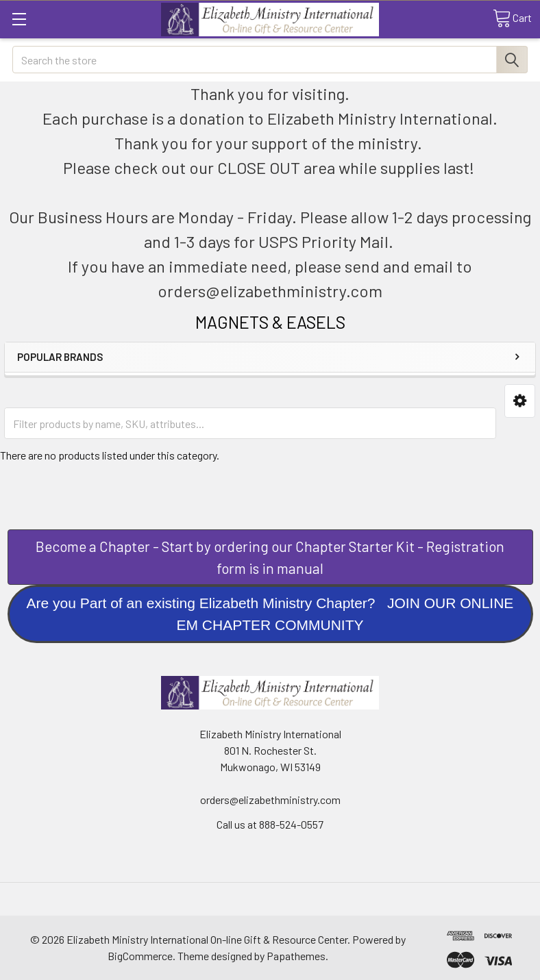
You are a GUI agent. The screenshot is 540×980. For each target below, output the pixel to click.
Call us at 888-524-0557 (270, 824)
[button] (520, 401)
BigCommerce (140, 956)
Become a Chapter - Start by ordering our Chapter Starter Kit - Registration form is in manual (270, 557)
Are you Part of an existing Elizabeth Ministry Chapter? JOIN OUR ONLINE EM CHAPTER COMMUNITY (270, 614)
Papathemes (296, 956)
